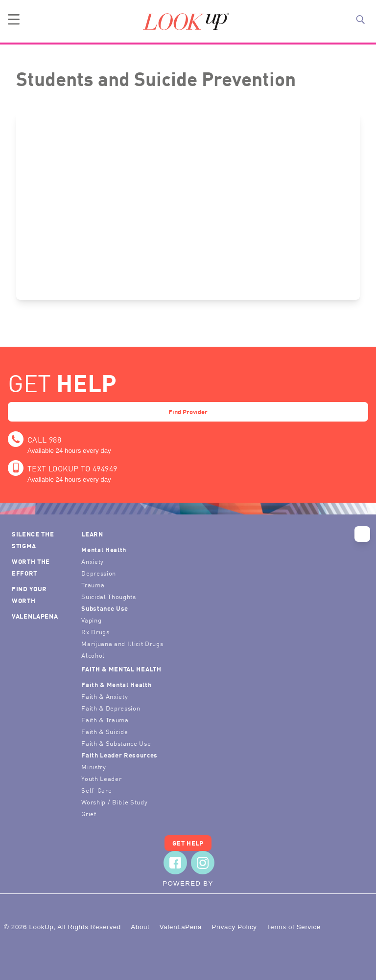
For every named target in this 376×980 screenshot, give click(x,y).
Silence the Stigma (33, 540)
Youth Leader (101, 778)
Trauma (93, 585)
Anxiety (93, 561)
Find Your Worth (29, 594)
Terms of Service (294, 927)
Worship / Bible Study (114, 802)
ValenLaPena (35, 616)
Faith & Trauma (105, 720)
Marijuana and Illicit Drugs (122, 643)
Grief (89, 813)
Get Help (188, 843)
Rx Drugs (95, 632)
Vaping (91, 620)
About (140, 927)
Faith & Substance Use (116, 743)
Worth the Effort (31, 567)
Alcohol (93, 655)
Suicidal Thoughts (108, 596)
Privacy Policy (234, 927)
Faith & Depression (111, 708)
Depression (99, 573)
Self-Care (96, 790)
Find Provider (188, 412)
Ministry (94, 767)
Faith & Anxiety (105, 696)
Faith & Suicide (105, 731)
